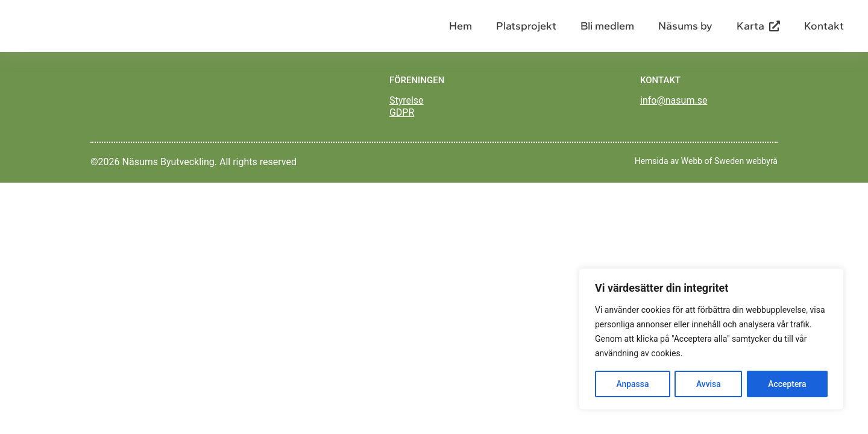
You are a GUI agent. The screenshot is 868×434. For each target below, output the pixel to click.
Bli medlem (607, 30)
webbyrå (762, 177)
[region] (711, 339)
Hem (461, 30)
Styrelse (407, 109)
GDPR (402, 121)
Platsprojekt (526, 30)
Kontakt (824, 30)
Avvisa (709, 384)
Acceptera (787, 384)
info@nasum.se (674, 109)
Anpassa (632, 384)
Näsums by (685, 30)
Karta (758, 30)
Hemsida (652, 177)
